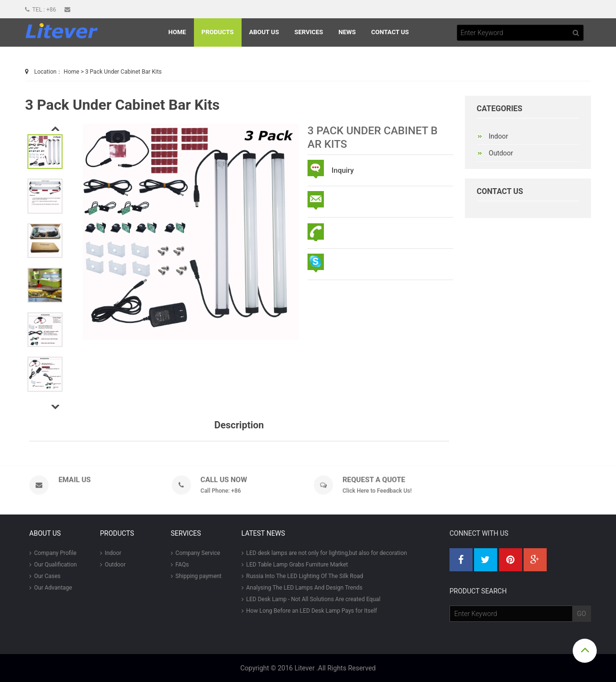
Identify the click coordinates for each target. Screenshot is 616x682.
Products (218, 32)
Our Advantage (51, 588)
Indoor (111, 553)
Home (177, 32)
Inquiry (343, 170)
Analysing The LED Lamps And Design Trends (302, 588)
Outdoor (113, 565)
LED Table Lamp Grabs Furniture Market (295, 565)
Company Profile (53, 553)
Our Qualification (53, 565)
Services (309, 32)
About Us (264, 32)
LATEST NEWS (263, 533)
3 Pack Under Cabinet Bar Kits (123, 72)
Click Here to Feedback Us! (377, 493)
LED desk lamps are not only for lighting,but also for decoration (324, 553)
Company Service (196, 553)
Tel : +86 (41, 10)
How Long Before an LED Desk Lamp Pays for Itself (309, 611)
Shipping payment (196, 576)
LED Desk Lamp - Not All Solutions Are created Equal (311, 599)
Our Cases (45, 576)
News (347, 32)
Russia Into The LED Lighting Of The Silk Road (302, 576)
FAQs (180, 565)
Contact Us (390, 32)
